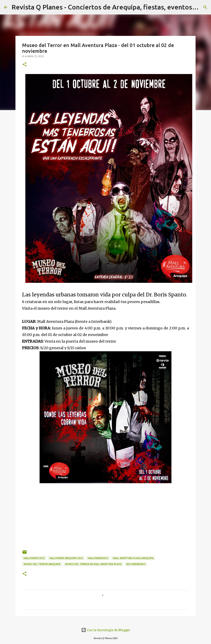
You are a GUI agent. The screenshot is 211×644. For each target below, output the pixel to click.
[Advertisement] (105, 514)
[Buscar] (205, 7)
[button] (25, 65)
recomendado (136, 564)
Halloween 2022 (34, 558)
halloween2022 (98, 558)
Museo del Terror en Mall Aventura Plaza (93, 564)
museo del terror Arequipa (42, 564)
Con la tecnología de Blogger (106, 630)
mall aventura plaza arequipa (133, 558)
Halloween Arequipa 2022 (66, 558)
